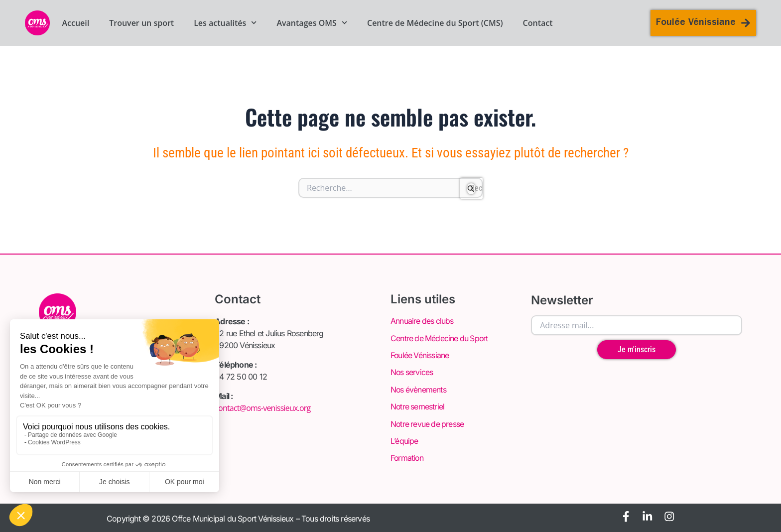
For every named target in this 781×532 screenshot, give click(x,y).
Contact (538, 23)
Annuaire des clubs (423, 321)
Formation (407, 457)
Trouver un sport (141, 23)
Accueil (75, 23)
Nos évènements (419, 389)
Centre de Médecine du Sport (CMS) (435, 23)
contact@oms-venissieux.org (262, 408)
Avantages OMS (312, 23)
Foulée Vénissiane (420, 355)
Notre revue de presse (428, 423)
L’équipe (404, 440)
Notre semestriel (418, 406)
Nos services (412, 372)
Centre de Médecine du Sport (440, 338)
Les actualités (225, 23)
